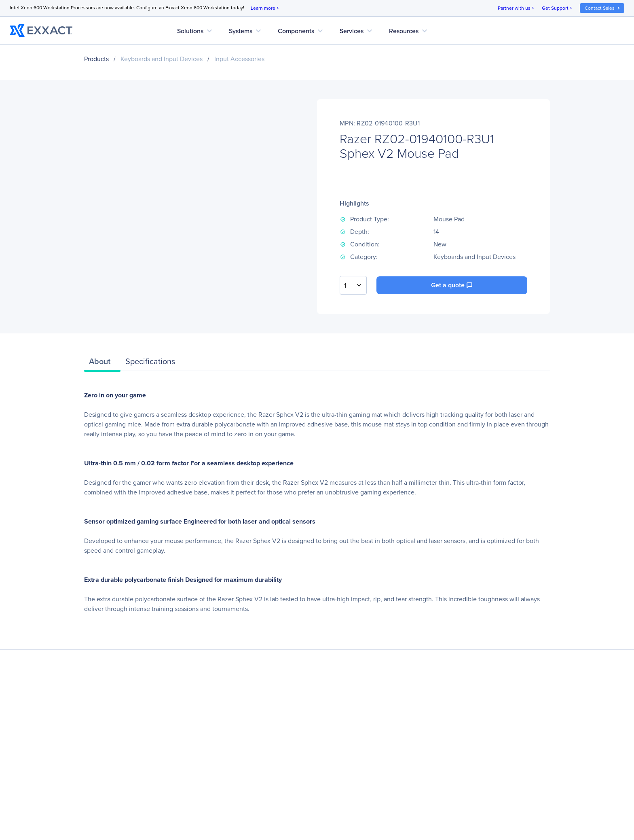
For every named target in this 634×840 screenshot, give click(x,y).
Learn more (265, 8)
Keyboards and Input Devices (162, 59)
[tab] (102, 363)
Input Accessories (239, 59)
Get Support (558, 8)
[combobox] (353, 285)
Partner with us (517, 8)
